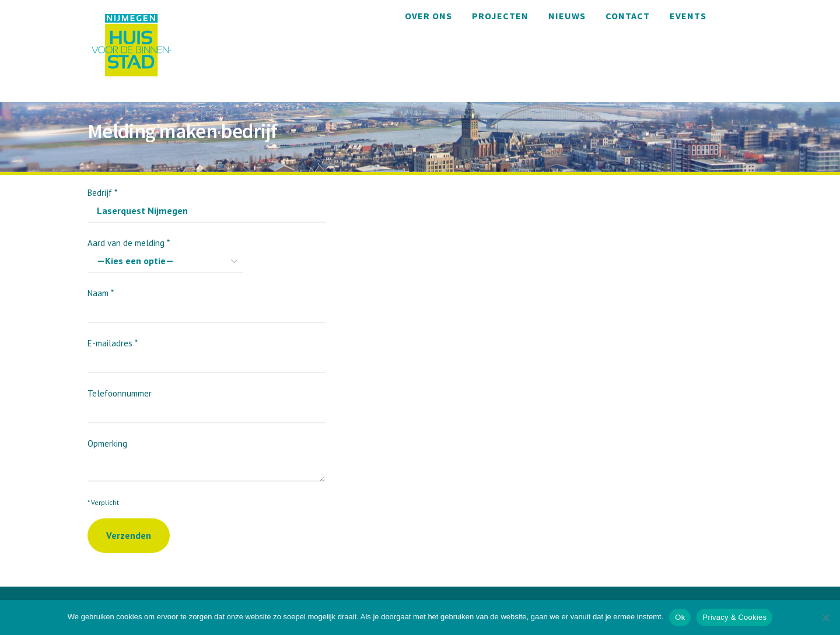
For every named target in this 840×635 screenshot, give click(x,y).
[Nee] (825, 618)
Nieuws (567, 16)
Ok (680, 617)
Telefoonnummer (206, 402)
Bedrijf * (206, 201)
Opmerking (206, 454)
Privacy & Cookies (734, 617)
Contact (628, 16)
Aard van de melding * (165, 252)
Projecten (500, 16)
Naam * (206, 302)
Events (688, 16)
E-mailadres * (206, 352)
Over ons (428, 16)
